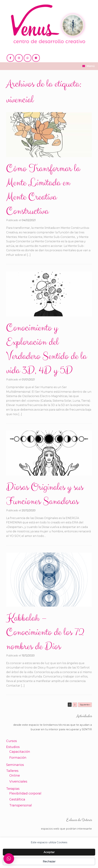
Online (15, 776)
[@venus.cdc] (19, 58)
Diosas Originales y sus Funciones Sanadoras (45, 494)
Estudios (13, 747)
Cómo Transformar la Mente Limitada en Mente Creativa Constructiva (43, 190)
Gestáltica (17, 799)
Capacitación (20, 752)
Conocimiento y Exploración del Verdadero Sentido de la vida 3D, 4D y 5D (46, 349)
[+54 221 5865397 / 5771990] (28, 58)
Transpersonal (21, 805)
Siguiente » (85, 705)
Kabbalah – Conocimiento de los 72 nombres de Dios (45, 632)
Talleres (12, 771)
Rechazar (49, 861)
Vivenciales (18, 781)
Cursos (12, 741)
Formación (18, 758)
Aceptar (49, 852)
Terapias (13, 789)
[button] (9, 859)
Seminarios (15, 765)
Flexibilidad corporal (25, 793)
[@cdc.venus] (10, 58)
